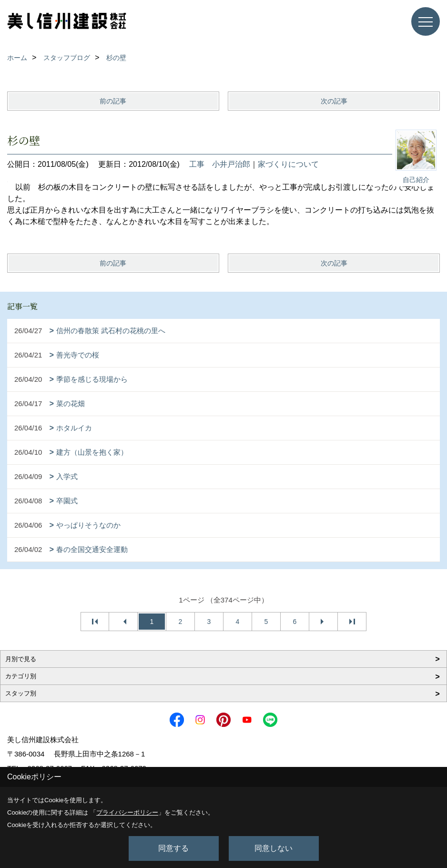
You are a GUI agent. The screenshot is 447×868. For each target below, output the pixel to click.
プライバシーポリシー (127, 812)
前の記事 (113, 101)
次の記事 (334, 101)
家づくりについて (288, 164)
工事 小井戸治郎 (220, 164)
